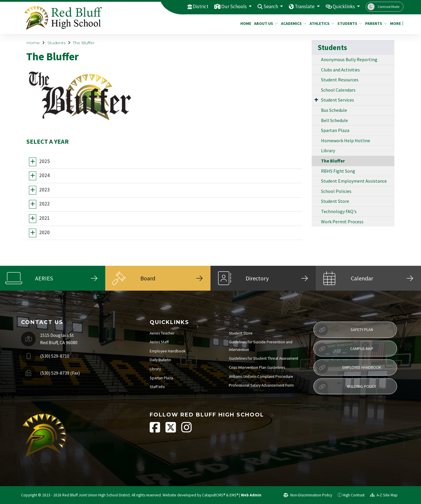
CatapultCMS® (214, 495)
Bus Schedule (334, 110)
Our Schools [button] (234, 6)
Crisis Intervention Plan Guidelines (257, 367)
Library (328, 150)
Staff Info (157, 387)
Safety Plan (345, 330)
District (201, 6)
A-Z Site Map (384, 495)
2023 (44, 190)
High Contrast (354, 495)
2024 (44, 175)
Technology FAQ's (339, 211)
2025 (44, 161)
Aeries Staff (159, 342)
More (396, 23)
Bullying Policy (346, 387)
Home (245, 23)
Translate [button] (305, 6)
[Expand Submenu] (316, 100)
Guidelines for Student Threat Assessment (264, 358)
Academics (292, 23)
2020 (44, 232)
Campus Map (345, 349)
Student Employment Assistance (354, 181)
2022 (44, 204)
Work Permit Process (342, 222)
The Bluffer (84, 43)
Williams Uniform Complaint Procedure (261, 377)
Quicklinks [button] (344, 6)
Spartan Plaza (335, 130)
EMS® (234, 495)
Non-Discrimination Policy (308, 495)
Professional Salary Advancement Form (261, 385)
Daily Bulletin (160, 360)
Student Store (335, 201)
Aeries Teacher (162, 333)
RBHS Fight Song (338, 171)
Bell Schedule (334, 120)
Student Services (338, 100)
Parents (375, 23)
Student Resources (340, 80)
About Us (265, 23)
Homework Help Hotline (346, 140)
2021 (44, 218)
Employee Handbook (168, 351)
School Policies (336, 191)
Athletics (321, 23)
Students (348, 23)
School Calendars (338, 90)
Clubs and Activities (340, 70)
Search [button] (271, 6)
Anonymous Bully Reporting (349, 59)
